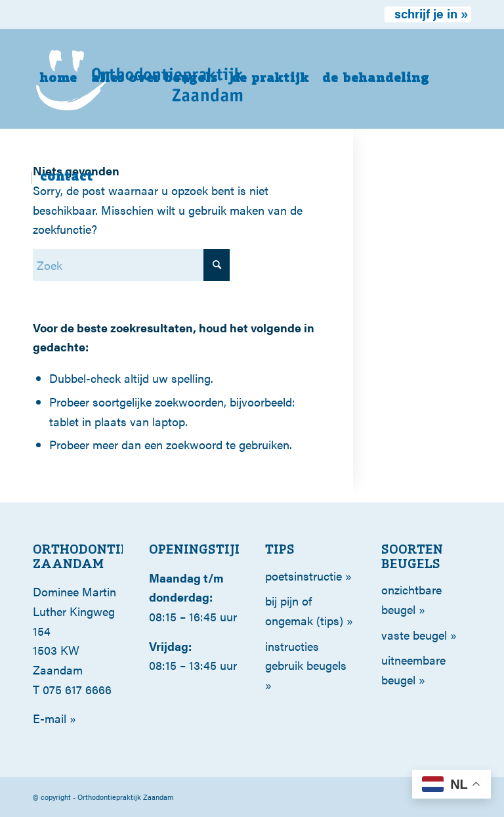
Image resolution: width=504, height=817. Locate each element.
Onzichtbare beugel (411, 599)
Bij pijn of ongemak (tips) (304, 610)
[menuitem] (428, 14)
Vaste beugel (414, 635)
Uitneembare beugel (413, 670)
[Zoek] (131, 265)
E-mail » (54, 718)
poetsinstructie (304, 576)
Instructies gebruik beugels (306, 656)
